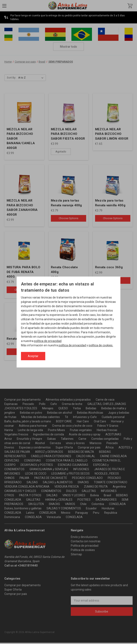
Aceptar (33, 356)
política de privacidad (48, 341)
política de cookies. (101, 346)
